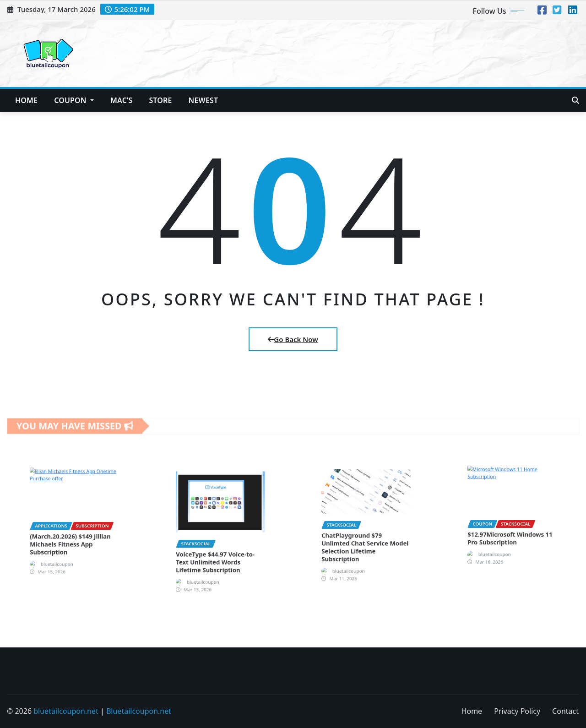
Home (26, 100)
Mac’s (121, 100)
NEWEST (203, 100)
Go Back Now (293, 339)
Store (160, 100)
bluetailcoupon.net (66, 711)
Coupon (74, 100)
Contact (565, 711)
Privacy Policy (517, 711)
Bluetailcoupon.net (139, 711)
